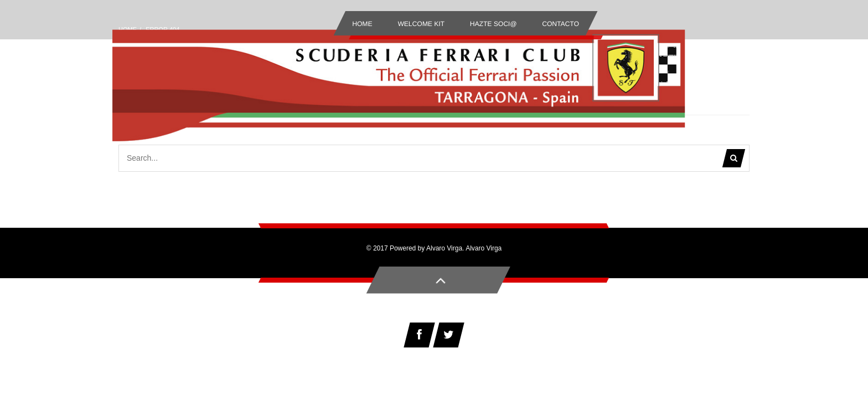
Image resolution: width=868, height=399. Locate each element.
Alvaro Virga (484, 248)
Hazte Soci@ (494, 24)
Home (362, 24)
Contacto (560, 24)
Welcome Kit (421, 24)
